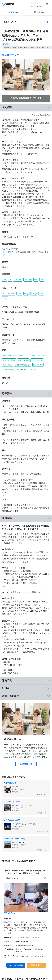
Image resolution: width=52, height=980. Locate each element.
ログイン (33, 7)
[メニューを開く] (47, 4)
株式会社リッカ (10, 55)
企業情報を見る (26, 764)
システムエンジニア (12, 820)
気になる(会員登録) (16, 965)
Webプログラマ (10, 783)
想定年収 (10, 252)
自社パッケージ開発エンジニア (16, 801)
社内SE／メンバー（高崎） (15, 839)
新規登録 (40, 7)
